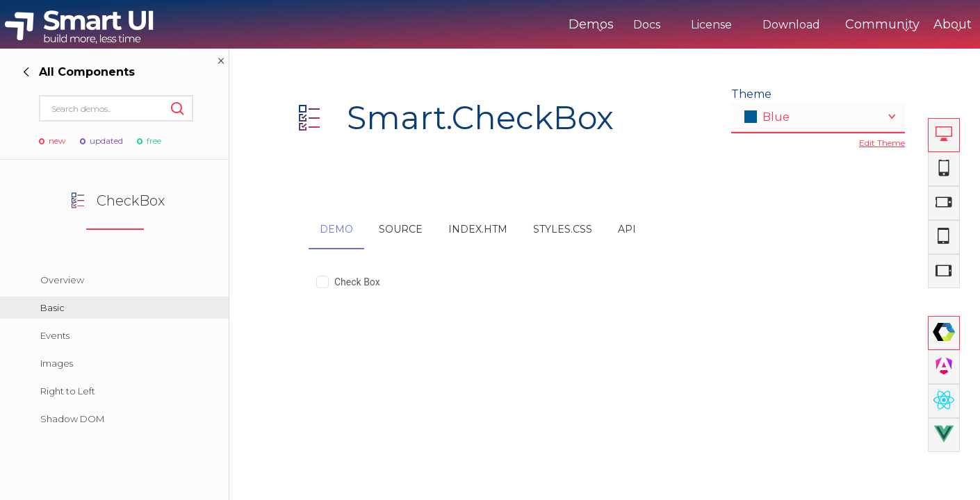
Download (734, 25)
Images (57, 363)
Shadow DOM (72, 419)
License (654, 25)
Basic (52, 308)
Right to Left (68, 391)
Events (55, 335)
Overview (62, 280)
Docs (589, 25)
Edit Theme (882, 143)
